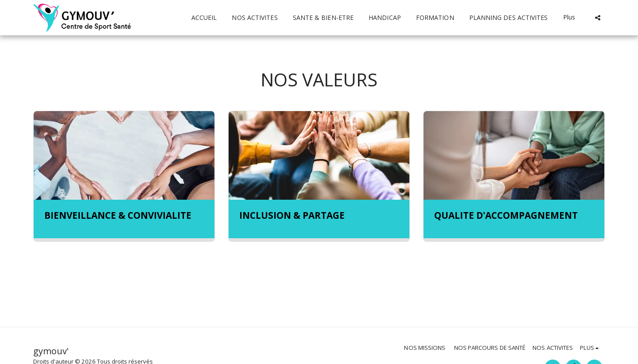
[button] (598, 17)
